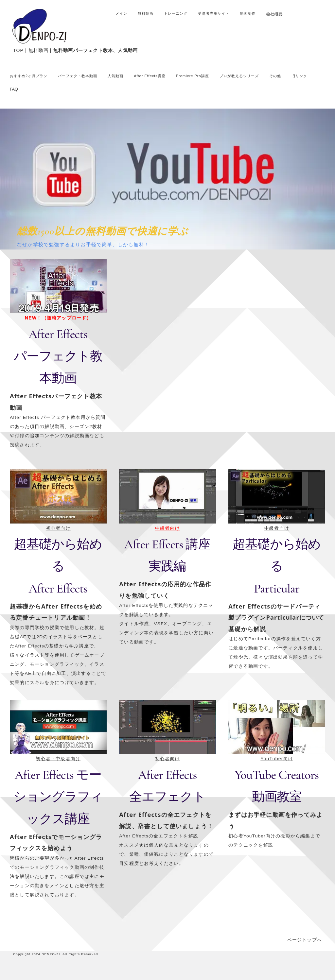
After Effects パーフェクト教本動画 (58, 356)
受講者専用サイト (214, 13)
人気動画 (115, 76)
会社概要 (274, 14)
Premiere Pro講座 (193, 76)
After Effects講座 (150, 76)
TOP (18, 50)
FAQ (14, 89)
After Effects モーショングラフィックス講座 (58, 797)
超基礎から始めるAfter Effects (58, 566)
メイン (121, 13)
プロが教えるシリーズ (239, 76)
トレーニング (176, 13)
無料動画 (146, 13)
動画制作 (248, 13)
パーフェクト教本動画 (78, 76)
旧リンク (299, 76)
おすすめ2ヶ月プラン (29, 76)
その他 (275, 76)
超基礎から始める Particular (277, 566)
